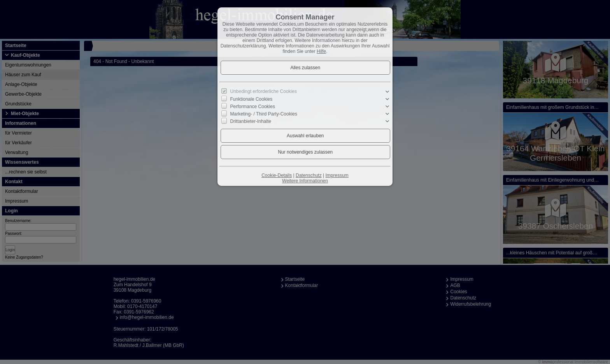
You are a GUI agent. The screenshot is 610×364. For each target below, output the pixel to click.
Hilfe (321, 51)
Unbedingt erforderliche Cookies (264, 91)
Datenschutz (309, 175)
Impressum (337, 175)
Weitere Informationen (305, 181)
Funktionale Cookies (252, 99)
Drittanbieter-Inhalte (251, 121)
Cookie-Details (277, 175)
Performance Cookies (253, 107)
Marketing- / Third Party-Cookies (264, 114)
